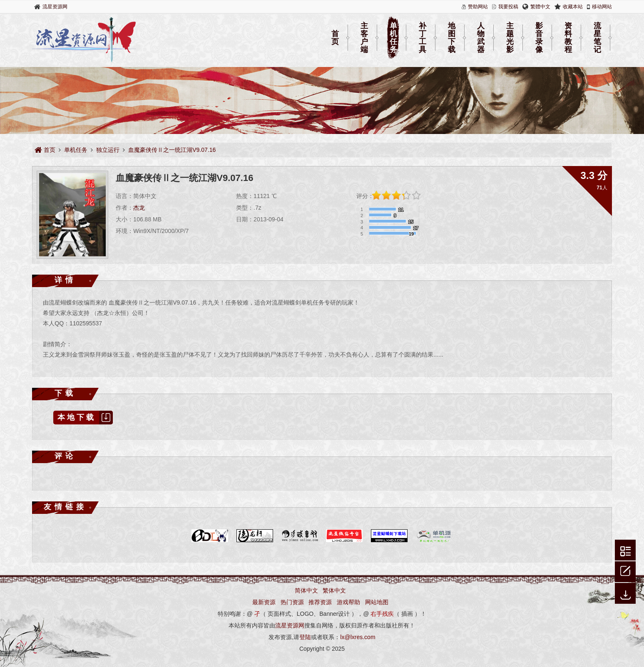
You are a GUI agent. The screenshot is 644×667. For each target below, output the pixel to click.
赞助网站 (478, 7)
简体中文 (306, 590)
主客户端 (364, 38)
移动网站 (602, 7)
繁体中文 (334, 590)
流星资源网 (55, 7)
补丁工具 (423, 38)
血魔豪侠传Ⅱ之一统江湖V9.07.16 (172, 150)
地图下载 (452, 38)
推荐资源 (320, 602)
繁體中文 (540, 7)
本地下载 (85, 418)
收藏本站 (573, 7)
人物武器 (481, 38)
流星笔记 (597, 38)
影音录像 (539, 38)
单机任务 (393, 38)
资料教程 (568, 38)
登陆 (305, 637)
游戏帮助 (348, 602)
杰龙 (139, 208)
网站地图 (377, 602)
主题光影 (510, 38)
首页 (335, 38)
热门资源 (292, 602)
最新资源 (264, 602)
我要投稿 (508, 7)
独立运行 (108, 150)
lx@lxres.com (358, 637)
